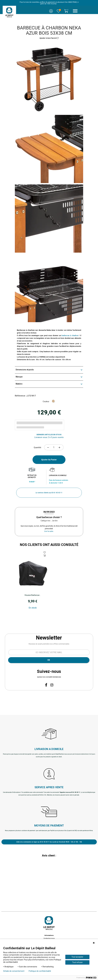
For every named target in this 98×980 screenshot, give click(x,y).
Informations (49, 935)
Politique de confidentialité (40, 971)
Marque (49, 377)
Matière (49, 384)
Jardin (55, 521)
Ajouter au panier (49, 460)
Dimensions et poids (49, 370)
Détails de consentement (14, 971)
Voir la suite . (49, 531)
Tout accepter (77, 957)
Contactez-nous (49, 938)
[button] (49, 493)
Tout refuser (77, 962)
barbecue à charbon (70, 335)
